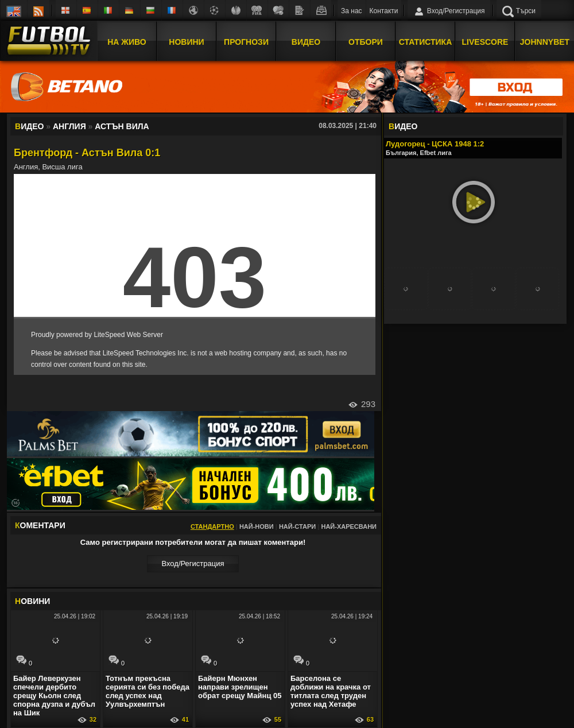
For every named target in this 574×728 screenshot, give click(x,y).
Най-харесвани (349, 526)
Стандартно (212, 526)
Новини (186, 42)
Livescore (485, 42)
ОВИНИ (32, 601)
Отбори (366, 42)
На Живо (127, 42)
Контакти (384, 11)
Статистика (426, 42)
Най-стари (297, 526)
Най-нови (257, 526)
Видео (306, 42)
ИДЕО (403, 126)
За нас (352, 11)
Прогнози (246, 42)
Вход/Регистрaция (193, 564)
